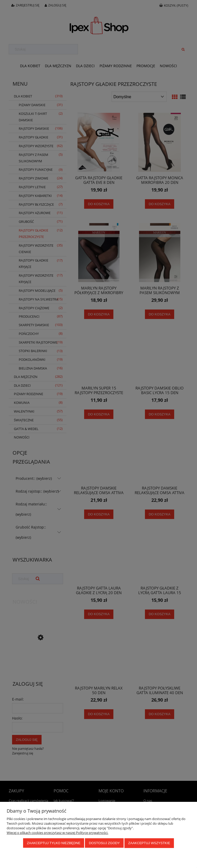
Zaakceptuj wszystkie (149, 843)
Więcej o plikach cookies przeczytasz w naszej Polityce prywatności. (57, 833)
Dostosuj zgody (104, 843)
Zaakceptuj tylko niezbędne (54, 843)
